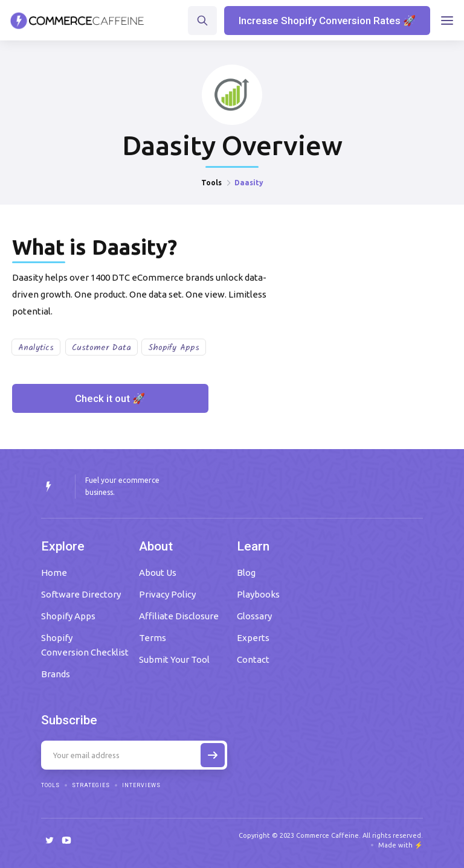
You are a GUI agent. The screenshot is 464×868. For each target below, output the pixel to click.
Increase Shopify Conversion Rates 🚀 (327, 21)
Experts (253, 638)
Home (54, 573)
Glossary (254, 616)
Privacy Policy (167, 594)
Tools (211, 183)
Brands (56, 674)
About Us (158, 573)
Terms (153, 638)
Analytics (36, 348)
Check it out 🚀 (110, 398)
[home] (77, 21)
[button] (447, 21)
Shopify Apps (174, 348)
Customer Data (101, 348)
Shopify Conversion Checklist (85, 645)
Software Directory (81, 594)
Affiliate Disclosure (179, 616)
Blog (246, 573)
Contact (253, 659)
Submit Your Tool (174, 659)
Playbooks (258, 594)
